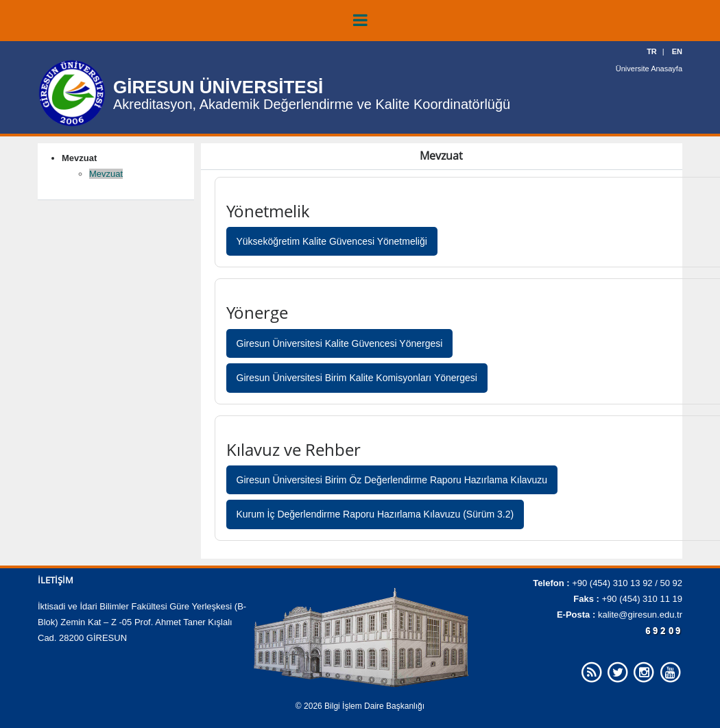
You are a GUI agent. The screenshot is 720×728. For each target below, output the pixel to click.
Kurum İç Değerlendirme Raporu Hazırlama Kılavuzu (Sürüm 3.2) (375, 514)
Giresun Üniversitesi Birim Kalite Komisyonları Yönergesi (357, 378)
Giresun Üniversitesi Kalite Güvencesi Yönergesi (340, 343)
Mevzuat (106, 174)
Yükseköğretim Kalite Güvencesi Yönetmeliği (332, 241)
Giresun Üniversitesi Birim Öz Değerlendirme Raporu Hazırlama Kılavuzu (392, 480)
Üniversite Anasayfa (649, 69)
